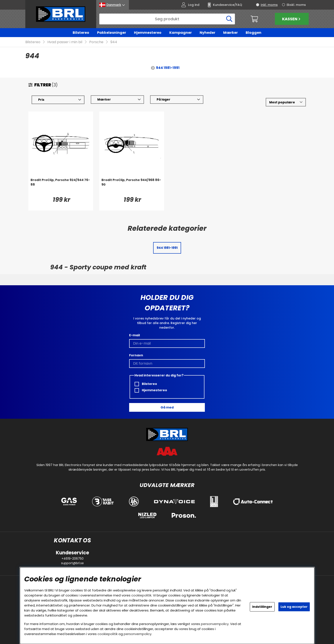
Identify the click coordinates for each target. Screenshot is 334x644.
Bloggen (253, 33)
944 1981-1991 (168, 68)
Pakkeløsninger (112, 33)
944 (114, 42)
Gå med (167, 407)
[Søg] (167, 19)
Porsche (96, 42)
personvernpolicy (215, 624)
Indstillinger (262, 607)
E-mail (134, 335)
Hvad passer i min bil (65, 42)
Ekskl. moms (296, 5)
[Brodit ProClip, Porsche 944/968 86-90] (132, 187)
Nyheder (207, 33)
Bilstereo (81, 33)
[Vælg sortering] (286, 102)
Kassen (292, 19)
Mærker (230, 33)
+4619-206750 (73, 559)
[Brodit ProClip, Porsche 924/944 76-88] (61, 187)
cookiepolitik (141, 595)
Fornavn (136, 355)
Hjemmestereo (148, 33)
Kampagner (181, 33)
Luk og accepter (294, 607)
